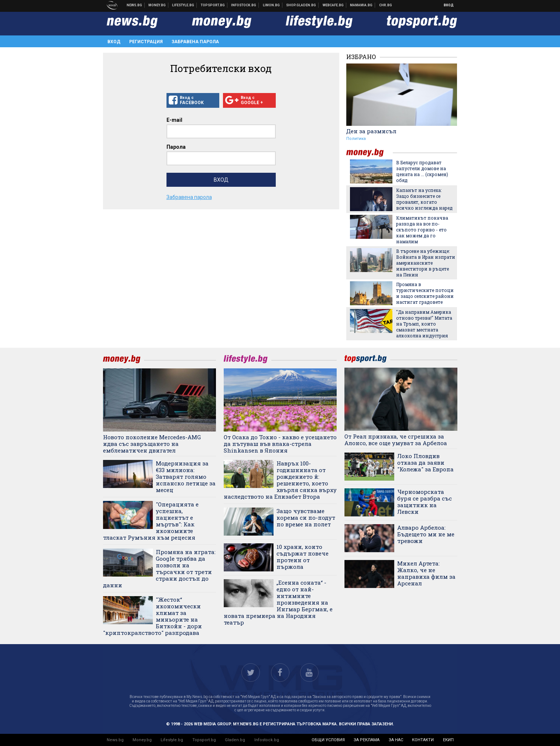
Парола (176, 147)
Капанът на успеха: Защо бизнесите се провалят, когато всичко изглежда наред (424, 199)
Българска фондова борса (244, 5)
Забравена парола (195, 42)
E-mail (174, 120)
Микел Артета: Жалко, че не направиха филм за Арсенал (426, 573)
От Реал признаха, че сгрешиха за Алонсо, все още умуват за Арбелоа (396, 440)
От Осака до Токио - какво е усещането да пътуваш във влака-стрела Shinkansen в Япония (280, 444)
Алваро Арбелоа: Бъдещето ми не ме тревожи (426, 534)
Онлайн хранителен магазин (301, 5)
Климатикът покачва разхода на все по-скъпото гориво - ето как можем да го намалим (422, 230)
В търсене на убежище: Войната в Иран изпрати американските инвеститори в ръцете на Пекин (426, 263)
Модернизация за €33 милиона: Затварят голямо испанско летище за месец (186, 477)
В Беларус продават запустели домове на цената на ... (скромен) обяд (422, 171)
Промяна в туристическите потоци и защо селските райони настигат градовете (425, 293)
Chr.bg (386, 5)
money (370, 153)
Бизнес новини (157, 5)
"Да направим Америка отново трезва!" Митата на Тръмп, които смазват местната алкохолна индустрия (424, 324)
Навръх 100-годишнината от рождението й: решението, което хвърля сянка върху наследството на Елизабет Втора (280, 480)
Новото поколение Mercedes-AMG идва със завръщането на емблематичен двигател (152, 444)
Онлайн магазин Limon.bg (272, 5)
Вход (449, 5)
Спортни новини (213, 5)
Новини (135, 5)
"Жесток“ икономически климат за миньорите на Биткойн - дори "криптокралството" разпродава (152, 616)
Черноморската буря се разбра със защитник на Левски (425, 502)
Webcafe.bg (333, 5)
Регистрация (146, 42)
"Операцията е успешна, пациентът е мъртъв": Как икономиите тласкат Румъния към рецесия (151, 521)
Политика (356, 139)
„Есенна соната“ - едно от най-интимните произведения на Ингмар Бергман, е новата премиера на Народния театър (278, 602)
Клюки (183, 5)
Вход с (193, 100)
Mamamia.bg (361, 5)
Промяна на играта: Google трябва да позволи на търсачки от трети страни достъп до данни (159, 568)
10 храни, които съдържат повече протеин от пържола (303, 557)
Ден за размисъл (371, 131)
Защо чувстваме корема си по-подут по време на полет (306, 518)
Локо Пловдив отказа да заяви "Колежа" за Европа (425, 463)
